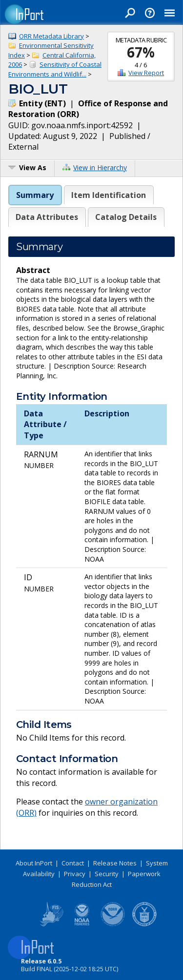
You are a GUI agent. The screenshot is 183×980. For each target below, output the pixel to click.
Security (107, 874)
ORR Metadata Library (51, 36)
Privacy (75, 874)
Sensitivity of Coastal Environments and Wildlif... (55, 69)
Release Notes (115, 863)
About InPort (34, 863)
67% (141, 52)
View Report (146, 73)
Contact (73, 863)
